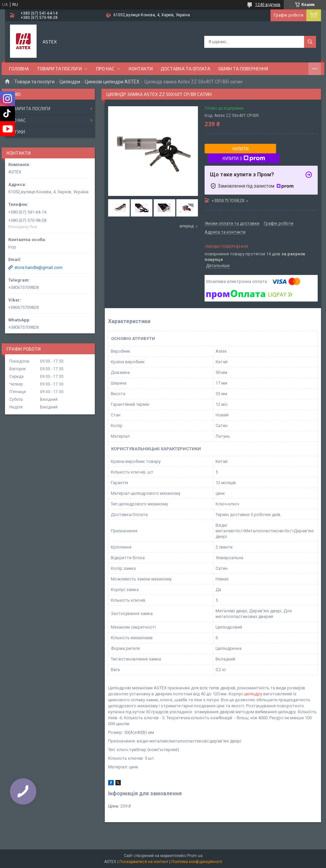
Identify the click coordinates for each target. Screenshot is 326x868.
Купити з (244, 158)
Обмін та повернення (243, 69)
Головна (19, 69)
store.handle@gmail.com (38, 267)
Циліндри (70, 82)
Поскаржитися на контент (144, 862)
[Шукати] (310, 42)
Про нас (105, 69)
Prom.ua (195, 856)
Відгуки (17, 132)
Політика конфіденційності (197, 862)
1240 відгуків (268, 5)
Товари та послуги (59, 69)
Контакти (141, 69)
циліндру (253, 694)
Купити (241, 149)
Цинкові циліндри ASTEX (112, 82)
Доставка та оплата (185, 69)
